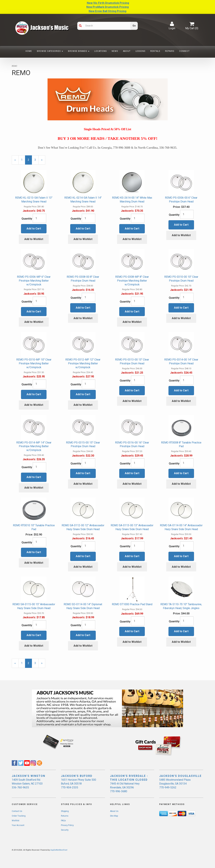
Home (29, 51)
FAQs (63, 821)
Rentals (155, 51)
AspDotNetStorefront (59, 850)
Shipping (65, 811)
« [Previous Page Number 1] (16, 161)
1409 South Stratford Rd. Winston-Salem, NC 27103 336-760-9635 (27, 784)
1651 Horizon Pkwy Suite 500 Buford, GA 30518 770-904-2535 (79, 784)
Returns (65, 816)
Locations (101, 51)
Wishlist (16, 821)
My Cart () (192, 26)
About (127, 51)
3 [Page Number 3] (37, 160)
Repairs (170, 51)
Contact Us (17, 811)
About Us (114, 811)
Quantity (27, 219)
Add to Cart (34, 229)
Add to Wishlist (34, 239)
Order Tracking (19, 816)
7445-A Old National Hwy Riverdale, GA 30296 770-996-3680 (125, 787)
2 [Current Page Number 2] (30, 161)
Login (172, 26)
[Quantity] (39, 218)
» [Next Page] (43, 161)
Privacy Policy (67, 825)
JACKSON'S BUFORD (77, 776)
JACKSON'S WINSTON (28, 776)
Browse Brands (79, 51)
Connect (184, 51)
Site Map (114, 816)
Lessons (140, 51)
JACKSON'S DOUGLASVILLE (180, 776)
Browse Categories (50, 51)
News (115, 51)
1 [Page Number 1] (23, 160)
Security (65, 830)
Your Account (18, 825)
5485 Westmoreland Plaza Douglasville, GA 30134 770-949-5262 (175, 784)
